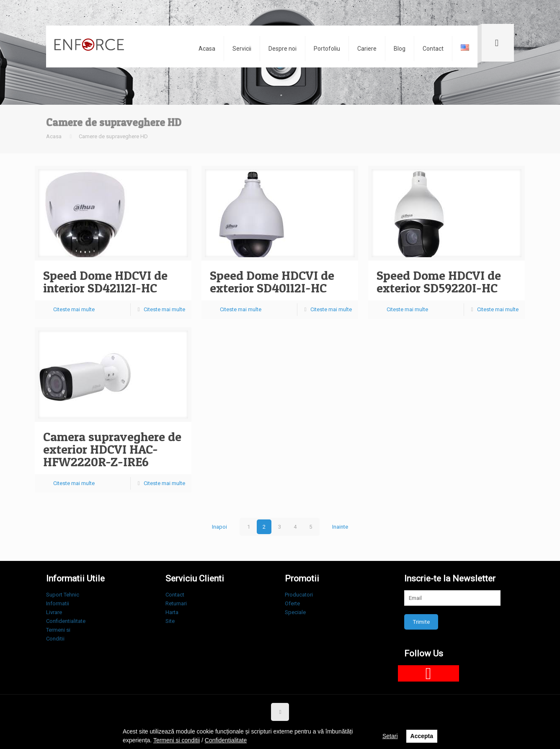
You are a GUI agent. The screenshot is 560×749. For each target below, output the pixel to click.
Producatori (299, 595)
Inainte (340, 527)
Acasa (54, 136)
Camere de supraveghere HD (113, 136)
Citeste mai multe (74, 309)
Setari (390, 736)
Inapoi (219, 527)
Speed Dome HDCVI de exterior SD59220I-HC (439, 282)
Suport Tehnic (63, 595)
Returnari (176, 603)
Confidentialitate (66, 621)
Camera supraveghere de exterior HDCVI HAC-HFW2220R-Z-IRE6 (112, 449)
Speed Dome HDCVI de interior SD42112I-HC (105, 282)
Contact (175, 595)
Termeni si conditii (177, 740)
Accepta (422, 736)
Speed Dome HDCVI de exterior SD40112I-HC (272, 282)
